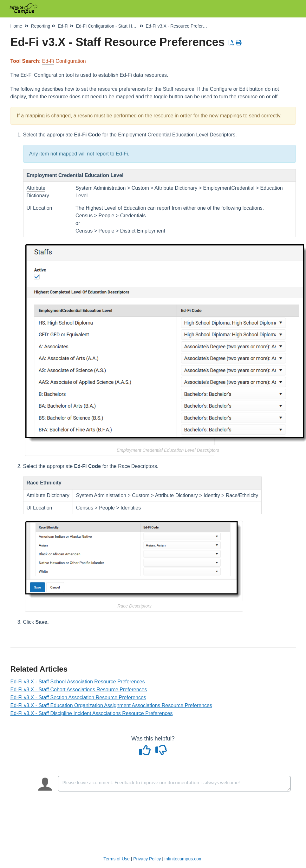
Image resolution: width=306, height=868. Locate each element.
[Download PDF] (232, 43)
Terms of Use (116, 859)
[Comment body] (174, 784)
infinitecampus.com (184, 859)
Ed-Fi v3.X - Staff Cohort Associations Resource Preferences (79, 690)
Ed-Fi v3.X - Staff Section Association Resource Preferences (78, 697)
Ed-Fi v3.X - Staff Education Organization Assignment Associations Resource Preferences (111, 705)
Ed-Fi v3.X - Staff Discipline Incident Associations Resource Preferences (92, 713)
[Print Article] (239, 43)
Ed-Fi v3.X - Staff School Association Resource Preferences (78, 682)
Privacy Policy (147, 859)
